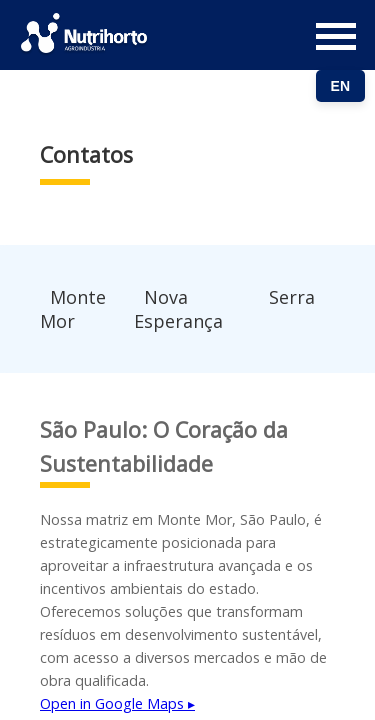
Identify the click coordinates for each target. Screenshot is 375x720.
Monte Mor (73, 309)
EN (340, 86)
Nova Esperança (178, 309)
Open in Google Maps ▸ (117, 703)
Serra (292, 297)
